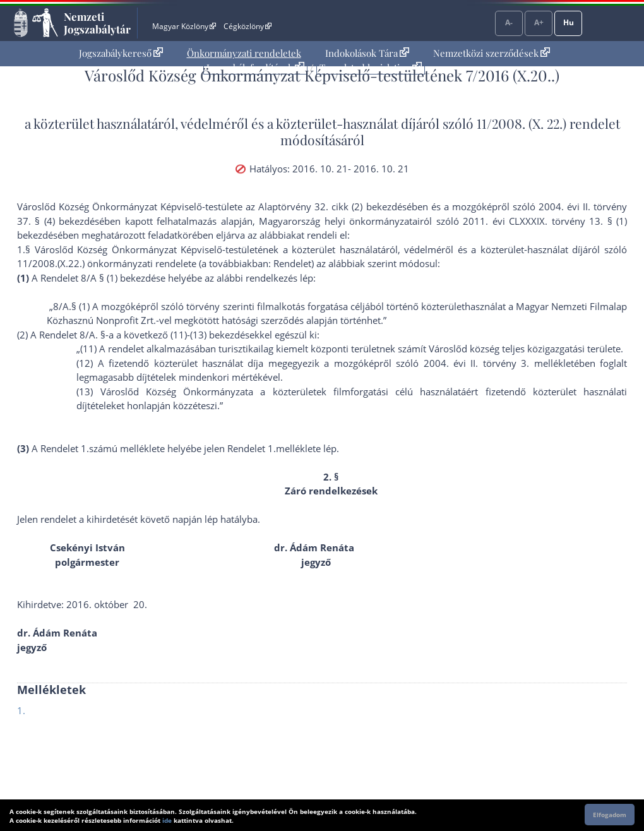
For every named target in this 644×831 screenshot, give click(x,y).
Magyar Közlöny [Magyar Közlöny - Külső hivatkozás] (184, 26)
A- (509, 22)
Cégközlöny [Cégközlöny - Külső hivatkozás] (247, 26)
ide (167, 820)
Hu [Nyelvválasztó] (569, 22)
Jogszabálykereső (121, 53)
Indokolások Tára (367, 53)
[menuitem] (121, 53)
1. (21, 710)
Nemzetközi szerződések (492, 53)
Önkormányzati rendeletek (244, 53)
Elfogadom (610, 815)
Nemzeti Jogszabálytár (97, 23)
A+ (539, 22)
